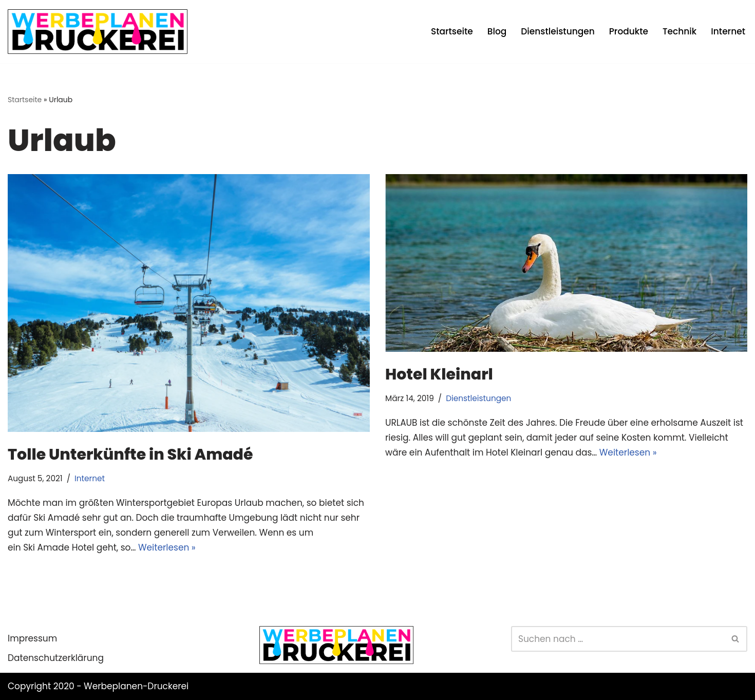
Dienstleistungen (558, 31)
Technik (679, 31)
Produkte (629, 31)
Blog (497, 31)
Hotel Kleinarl (439, 374)
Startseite (452, 31)
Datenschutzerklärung (56, 658)
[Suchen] (618, 639)
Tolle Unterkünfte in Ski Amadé (132, 455)
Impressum (32, 638)
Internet (728, 31)
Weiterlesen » (167, 547)
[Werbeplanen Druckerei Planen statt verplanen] (98, 32)
